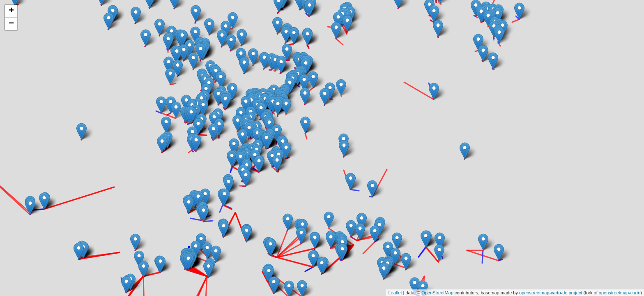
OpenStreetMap (437, 293)
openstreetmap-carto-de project (551, 293)
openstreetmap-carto (620, 293)
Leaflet (395, 293)
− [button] (11, 24)
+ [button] (11, 11)
